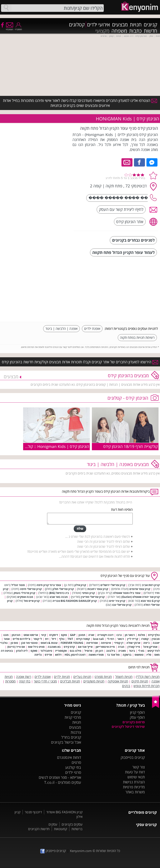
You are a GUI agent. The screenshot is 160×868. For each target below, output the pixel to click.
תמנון (82, 635)
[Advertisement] (127, 290)
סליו (149, 655)
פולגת (141, 635)
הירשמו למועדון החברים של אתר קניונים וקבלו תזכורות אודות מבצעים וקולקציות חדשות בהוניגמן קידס (80, 362)
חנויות (136, 25)
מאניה (122, 651)
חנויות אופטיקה (118, 681)
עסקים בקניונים (72, 824)
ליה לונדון (22, 651)
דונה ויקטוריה (105, 635)
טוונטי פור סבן (29, 643)
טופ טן (14, 643)
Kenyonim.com (81, 851)
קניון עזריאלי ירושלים (113, 585)
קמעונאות (61, 829)
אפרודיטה (92, 643)
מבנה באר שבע (59, 597)
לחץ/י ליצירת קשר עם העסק (121, 209)
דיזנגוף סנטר (33, 812)
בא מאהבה (54, 647)
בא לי (141, 651)
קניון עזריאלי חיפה (31, 589)
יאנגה (156, 643)
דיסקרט (54, 635)
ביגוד (132, 651)
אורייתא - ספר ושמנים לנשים (60, 777)
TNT (70, 639)
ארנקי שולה (133, 643)
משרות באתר (135, 792)
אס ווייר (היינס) (16, 647)
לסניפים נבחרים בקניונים (133, 240)
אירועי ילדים (99, 25)
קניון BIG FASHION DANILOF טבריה (75, 601)
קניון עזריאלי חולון (63, 589)
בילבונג (111, 651)
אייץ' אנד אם (85, 647)
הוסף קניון (137, 712)
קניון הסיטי (88, 593)
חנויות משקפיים (94, 681)
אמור (7, 639)
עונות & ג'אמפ (49, 643)
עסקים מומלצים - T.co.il (63, 782)
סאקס (34, 651)
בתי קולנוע (73, 767)
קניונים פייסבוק (53, 851)
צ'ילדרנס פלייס (21, 639)
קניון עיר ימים (117, 601)
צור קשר (139, 767)
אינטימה (106, 643)
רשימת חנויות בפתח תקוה (137, 338)
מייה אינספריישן (105, 647)
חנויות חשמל (124, 677)
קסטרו (145, 639)
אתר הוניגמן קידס (130, 222)
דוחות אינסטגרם (69, 757)
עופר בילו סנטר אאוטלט (127, 593)
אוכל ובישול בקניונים (66, 742)
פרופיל (88, 651)
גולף (62, 639)
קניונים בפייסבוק (133, 757)
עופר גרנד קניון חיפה (49, 585)
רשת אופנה (24, 677)
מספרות (10, 681)
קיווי (44, 635)
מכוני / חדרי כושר (45, 681)
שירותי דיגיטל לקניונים (128, 727)
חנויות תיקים (140, 681)
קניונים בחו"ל (71, 737)
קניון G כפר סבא (150, 601)
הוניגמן (16, 635)
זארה (91, 635)
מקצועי (102, 31)
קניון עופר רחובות (98, 589)
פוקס (64, 635)
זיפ (47, 639)
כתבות (135, 31)
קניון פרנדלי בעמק (24, 593)
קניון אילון (80, 585)
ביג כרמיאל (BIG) (59, 593)
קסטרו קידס (83, 639)
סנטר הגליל (18, 585)
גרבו (119, 635)
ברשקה (127, 655)
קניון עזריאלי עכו (122, 605)
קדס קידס (69, 647)
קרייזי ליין (133, 639)
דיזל (54, 639)
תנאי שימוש (136, 777)
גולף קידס (154, 635)
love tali (98, 639)
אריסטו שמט (31, 635)
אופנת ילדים (92, 329)
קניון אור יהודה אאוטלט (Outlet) (140, 597)
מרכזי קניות (73, 717)
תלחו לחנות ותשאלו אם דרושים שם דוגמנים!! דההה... (94, 556)
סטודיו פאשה (96, 655)
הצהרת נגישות (134, 782)
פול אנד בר (113, 655)
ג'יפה (146, 643)
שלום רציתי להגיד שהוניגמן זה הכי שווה (104, 542)
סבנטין (156, 639)
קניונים (151, 25)
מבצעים (120, 25)
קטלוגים (77, 25)
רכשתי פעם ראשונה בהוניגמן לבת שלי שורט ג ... (98, 537)
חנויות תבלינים (70, 681)
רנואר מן (130, 635)
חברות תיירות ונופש (147, 686)
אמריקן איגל (150, 647)
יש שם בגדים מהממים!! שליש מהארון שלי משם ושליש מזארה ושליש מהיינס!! (79, 551)
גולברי (4, 643)
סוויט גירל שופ (36, 647)
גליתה (38, 655)
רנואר (121, 639)
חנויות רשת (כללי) (148, 677)
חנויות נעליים (82, 677)
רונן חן (99, 651)
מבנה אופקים (25, 597)
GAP (73, 635)
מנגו (6, 635)
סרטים (76, 762)
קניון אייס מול (32, 601)
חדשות (151, 31)
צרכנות (76, 732)
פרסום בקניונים (134, 722)
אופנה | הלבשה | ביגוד (61, 329)
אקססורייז (61, 651)
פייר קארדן (134, 647)
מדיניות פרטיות (134, 787)
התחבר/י (18, 28)
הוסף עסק (137, 717)
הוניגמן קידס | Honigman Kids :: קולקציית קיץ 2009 (46, 446)
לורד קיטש (154, 651)
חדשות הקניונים (39, 829)
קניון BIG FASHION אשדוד (64, 812)
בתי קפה (25, 681)
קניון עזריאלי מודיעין (93, 597)
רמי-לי (111, 639)
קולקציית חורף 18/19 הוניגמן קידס (131, 446)
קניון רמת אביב (151, 585)
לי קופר (38, 639)
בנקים (126, 686)
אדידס (48, 655)
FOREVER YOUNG (72, 643)
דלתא (58, 655)
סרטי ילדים (73, 772)
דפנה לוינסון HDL (75, 655)
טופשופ (139, 655)
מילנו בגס (76, 651)
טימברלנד (46, 651)
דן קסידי (119, 643)
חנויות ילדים (62, 677)
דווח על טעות (135, 772)
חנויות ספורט (103, 677)
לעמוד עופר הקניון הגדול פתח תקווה (123, 252)
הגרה (121, 647)
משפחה (119, 31)
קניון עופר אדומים (140, 589)
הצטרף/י (9, 28)
